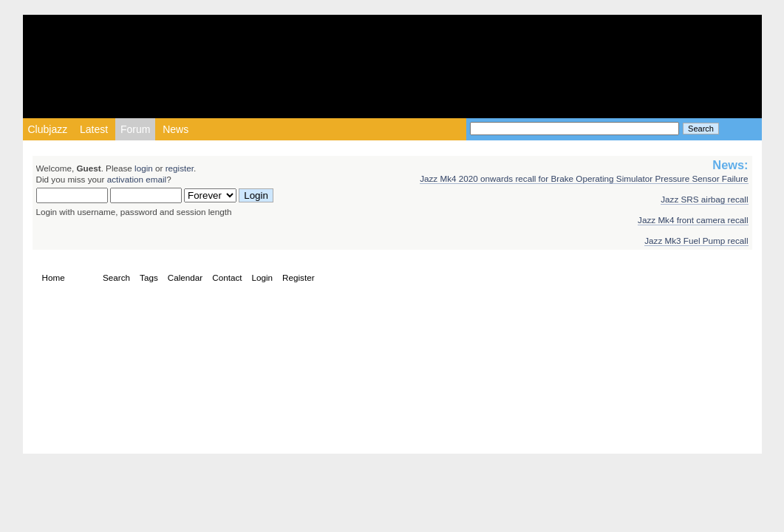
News (175, 129)
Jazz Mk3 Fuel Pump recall (696, 241)
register (180, 168)
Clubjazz (48, 129)
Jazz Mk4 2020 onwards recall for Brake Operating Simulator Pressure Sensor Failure (584, 178)
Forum (135, 129)
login (144, 168)
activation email (137, 179)
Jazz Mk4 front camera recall (693, 220)
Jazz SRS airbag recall (704, 199)
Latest (94, 129)
